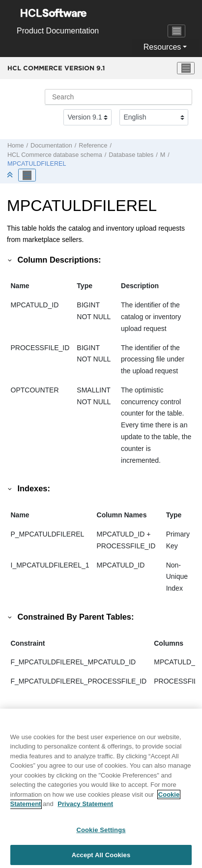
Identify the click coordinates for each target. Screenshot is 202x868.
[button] (10, 260)
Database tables (131, 155)
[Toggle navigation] (176, 31)
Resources (162, 47)
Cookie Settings (101, 833)
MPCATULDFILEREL (37, 164)
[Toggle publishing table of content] (27, 175)
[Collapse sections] (11, 175)
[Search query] (118, 97)
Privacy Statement (85, 807)
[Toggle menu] (186, 68)
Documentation (51, 146)
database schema (55, 155)
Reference (93, 146)
